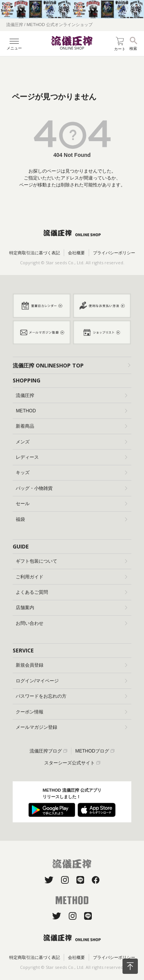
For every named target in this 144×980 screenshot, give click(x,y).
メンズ (71, 442)
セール (71, 504)
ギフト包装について (71, 561)
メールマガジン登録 (71, 727)
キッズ (71, 473)
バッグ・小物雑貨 (71, 488)
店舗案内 (71, 608)
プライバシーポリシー (114, 253)
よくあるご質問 (71, 592)
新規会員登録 (71, 665)
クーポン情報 (71, 712)
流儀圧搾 (71, 395)
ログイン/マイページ (71, 681)
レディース (71, 457)
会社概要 (76, 253)
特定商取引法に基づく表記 (35, 253)
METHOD (71, 411)
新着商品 (71, 426)
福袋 (71, 519)
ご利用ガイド (71, 577)
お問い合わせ (71, 623)
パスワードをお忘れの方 (71, 696)
